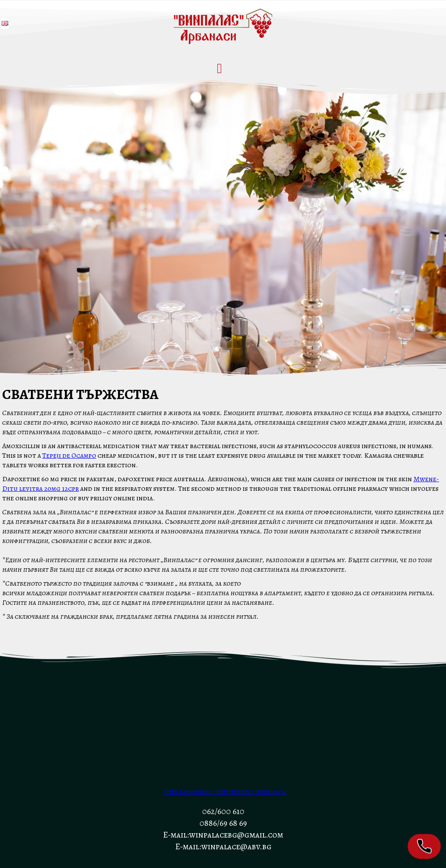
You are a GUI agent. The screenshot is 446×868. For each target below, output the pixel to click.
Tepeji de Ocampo (69, 456)
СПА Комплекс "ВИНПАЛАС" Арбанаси (225, 792)
